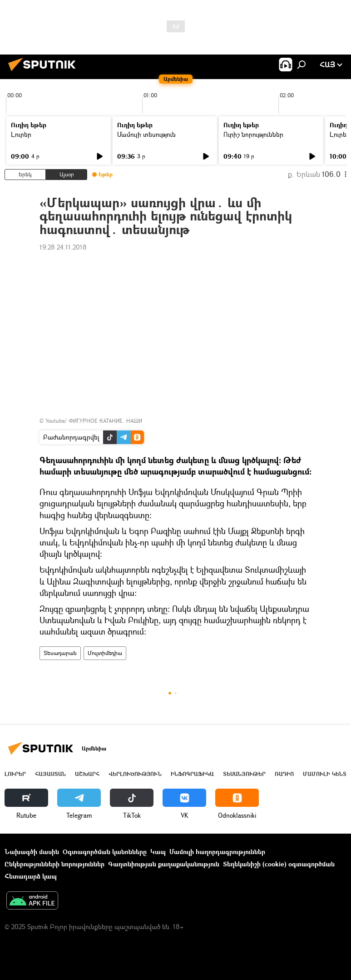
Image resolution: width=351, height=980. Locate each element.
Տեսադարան (60, 653)
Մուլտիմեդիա (105, 653)
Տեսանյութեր (244, 774)
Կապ (158, 852)
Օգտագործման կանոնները (105, 852)
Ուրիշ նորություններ (253, 134)
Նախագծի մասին (32, 852)
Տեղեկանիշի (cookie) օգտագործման (279, 864)
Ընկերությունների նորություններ (54, 864)
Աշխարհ (87, 774)
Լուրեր (21, 134)
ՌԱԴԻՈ (284, 774)
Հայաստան (50, 774)
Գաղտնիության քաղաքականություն (164, 864)
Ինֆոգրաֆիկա (192, 774)
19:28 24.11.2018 (63, 247)
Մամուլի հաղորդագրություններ (217, 852)
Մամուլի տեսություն (146, 134)
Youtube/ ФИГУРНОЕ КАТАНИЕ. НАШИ (94, 421)
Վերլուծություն (135, 774)
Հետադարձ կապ (31, 876)
